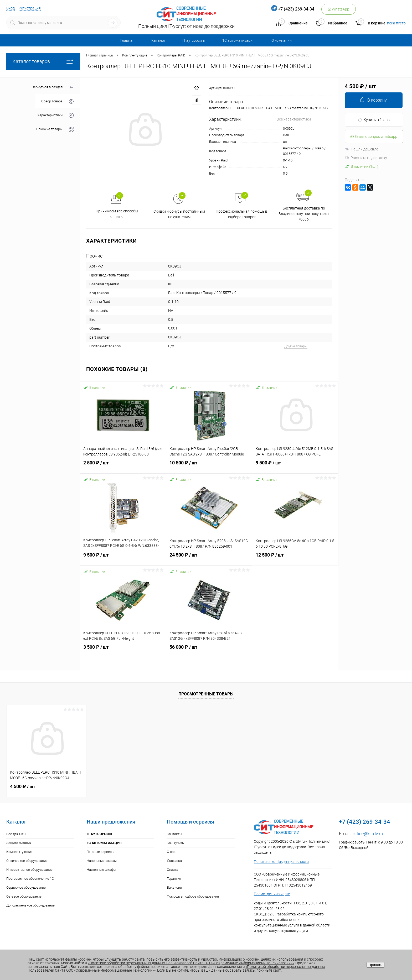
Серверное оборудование (26, 887)
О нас (171, 852)
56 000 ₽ (209, 650)
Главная (127, 40)
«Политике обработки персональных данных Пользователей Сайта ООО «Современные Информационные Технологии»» (191, 963)
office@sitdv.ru (368, 834)
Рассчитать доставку (366, 158)
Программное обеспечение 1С (30, 879)
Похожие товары (55, 129)
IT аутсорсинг (194, 40)
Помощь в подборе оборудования (193, 896)
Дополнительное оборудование (30, 905)
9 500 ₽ (295, 466)
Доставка (174, 861)
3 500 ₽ (123, 650)
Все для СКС (16, 834)
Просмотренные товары (206, 694)
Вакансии (174, 887)
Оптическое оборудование (27, 861)
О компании (282, 40)
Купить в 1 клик (374, 120)
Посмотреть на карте (272, 894)
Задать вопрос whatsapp (374, 137)
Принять (375, 965)
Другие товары (296, 346)
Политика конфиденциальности (281, 862)
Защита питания (19, 843)
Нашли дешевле (361, 149)
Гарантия (174, 879)
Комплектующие (19, 852)
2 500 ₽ (123, 466)
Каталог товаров (43, 61)
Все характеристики (294, 119)
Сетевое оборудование (24, 896)
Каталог (158, 40)
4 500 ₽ (23, 786)
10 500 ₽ (209, 466)
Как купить (175, 843)
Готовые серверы (101, 852)
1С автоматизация (238, 40)
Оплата (172, 870)
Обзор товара (57, 101)
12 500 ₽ (295, 558)
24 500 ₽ (209, 558)
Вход (11, 8)
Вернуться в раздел (53, 88)
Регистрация (30, 8)
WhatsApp (339, 9)
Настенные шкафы (101, 870)
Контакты (174, 834)
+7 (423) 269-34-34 (296, 9)
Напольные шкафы (102, 861)
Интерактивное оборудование (29, 870)
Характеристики (55, 115)
